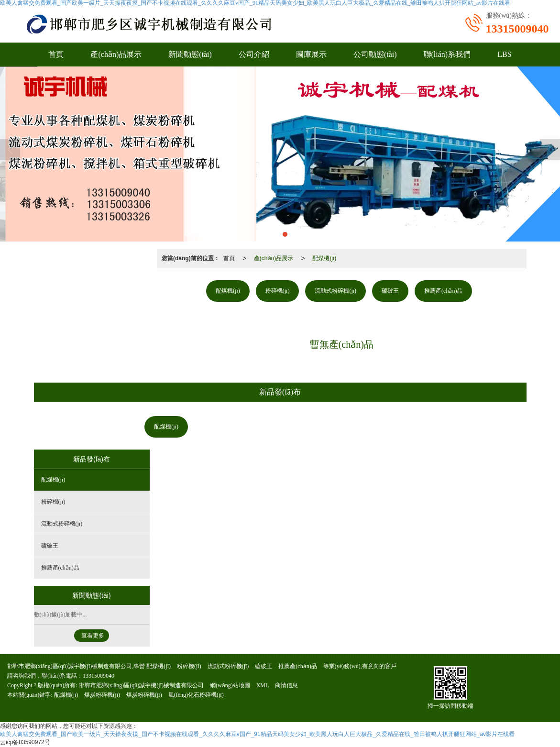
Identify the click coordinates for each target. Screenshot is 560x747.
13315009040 (99, 676)
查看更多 (93, 636)
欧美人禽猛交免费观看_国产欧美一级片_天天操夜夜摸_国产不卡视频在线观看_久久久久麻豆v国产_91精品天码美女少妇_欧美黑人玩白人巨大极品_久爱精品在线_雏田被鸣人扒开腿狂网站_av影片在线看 (257, 734)
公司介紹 (254, 54)
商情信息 (286, 685)
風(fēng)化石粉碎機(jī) (196, 695)
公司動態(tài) (375, 54)
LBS (504, 54)
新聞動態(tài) (190, 54)
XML (263, 685)
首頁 (56, 54)
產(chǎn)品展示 (116, 54)
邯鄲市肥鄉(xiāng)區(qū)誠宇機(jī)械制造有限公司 (141, 685)
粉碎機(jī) (278, 291)
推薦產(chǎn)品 (443, 291)
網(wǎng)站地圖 (230, 685)
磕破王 (390, 291)
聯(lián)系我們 (447, 54)
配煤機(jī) (324, 258)
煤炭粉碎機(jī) (102, 695)
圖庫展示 (311, 54)
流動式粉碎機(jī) (335, 291)
